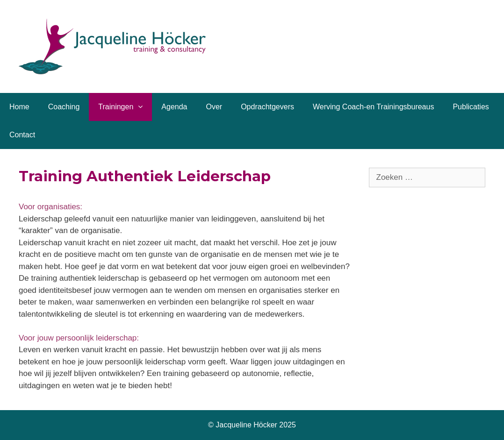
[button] (143, 107)
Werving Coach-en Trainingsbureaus (373, 107)
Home (19, 107)
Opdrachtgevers (267, 107)
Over (214, 107)
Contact (22, 135)
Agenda (174, 107)
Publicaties (471, 107)
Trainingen (125, 107)
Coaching (64, 107)
